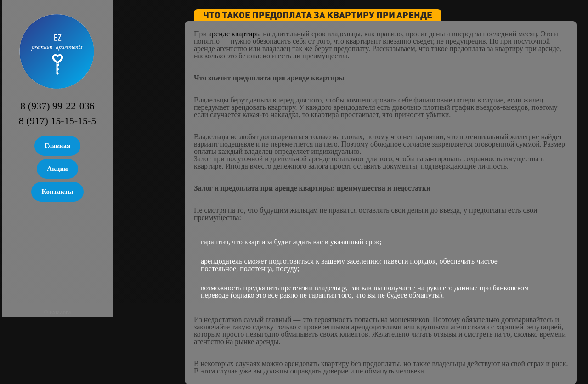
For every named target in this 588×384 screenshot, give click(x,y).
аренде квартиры (235, 34)
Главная (57, 146)
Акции (57, 169)
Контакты (57, 192)
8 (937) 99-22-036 (57, 106)
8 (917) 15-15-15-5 (58, 121)
